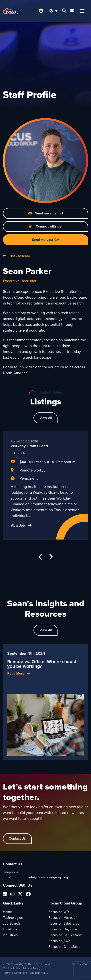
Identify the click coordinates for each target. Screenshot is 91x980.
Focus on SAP (59, 941)
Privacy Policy (31, 968)
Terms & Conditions (15, 973)
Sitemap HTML (39, 973)
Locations (10, 929)
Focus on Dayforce (63, 929)
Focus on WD (59, 912)
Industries (10, 935)
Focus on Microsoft (63, 918)
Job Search (11, 923)
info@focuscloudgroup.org (48, 877)
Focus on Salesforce (64, 923)
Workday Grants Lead (29, 446)
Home (7, 912)
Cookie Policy (12, 968)
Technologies (13, 918)
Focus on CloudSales (64, 947)
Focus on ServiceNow (65, 935)
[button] (40, 557)
